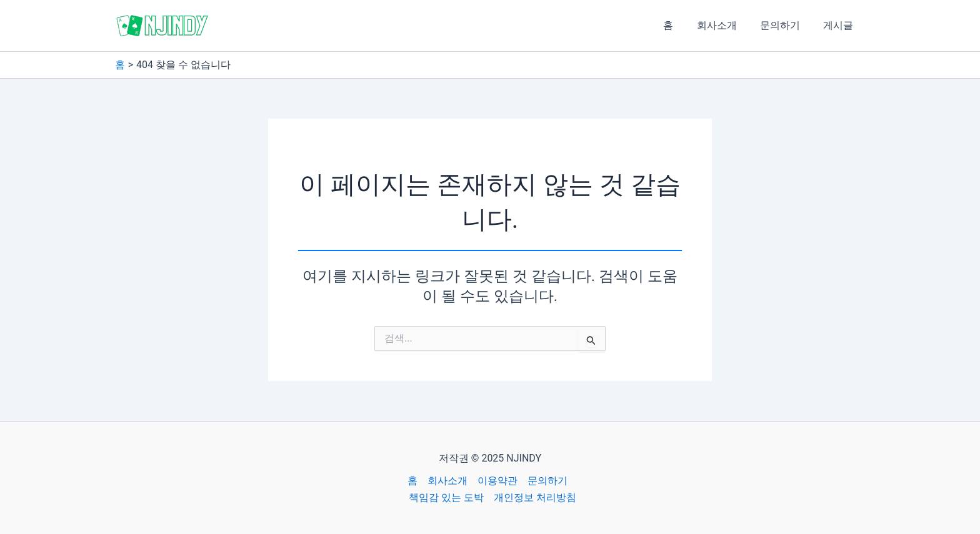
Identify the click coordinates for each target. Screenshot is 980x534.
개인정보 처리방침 (535, 497)
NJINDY (247, 25)
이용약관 (497, 481)
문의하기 (785, 25)
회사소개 (725, 25)
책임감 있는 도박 (446, 497)
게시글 (840, 25)
